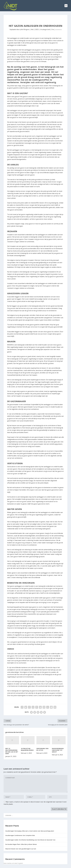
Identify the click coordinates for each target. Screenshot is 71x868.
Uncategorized (45, 29)
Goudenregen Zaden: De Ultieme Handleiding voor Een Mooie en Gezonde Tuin (30, 840)
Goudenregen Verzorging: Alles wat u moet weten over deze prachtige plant (30, 831)
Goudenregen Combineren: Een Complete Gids (20, 835)
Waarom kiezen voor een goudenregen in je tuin (21, 849)
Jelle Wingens (25, 29)
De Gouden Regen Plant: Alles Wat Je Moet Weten (21, 844)
